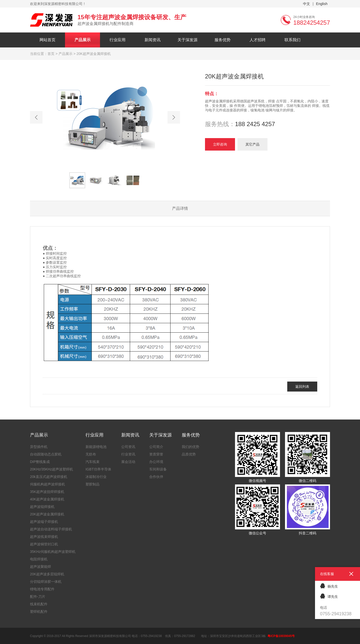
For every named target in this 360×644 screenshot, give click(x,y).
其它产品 (252, 144)
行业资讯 (128, 454)
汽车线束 (92, 462)
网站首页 (47, 40)
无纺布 (91, 454)
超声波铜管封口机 (44, 544)
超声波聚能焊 (40, 567)
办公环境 (156, 462)
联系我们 (292, 40)
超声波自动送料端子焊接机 (51, 529)
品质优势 (189, 454)
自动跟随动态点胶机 (46, 454)
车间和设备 (158, 469)
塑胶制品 (92, 484)
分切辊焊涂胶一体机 (46, 582)
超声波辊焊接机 (42, 507)
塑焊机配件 (39, 612)
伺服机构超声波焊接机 (47, 484)
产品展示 (82, 40)
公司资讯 (128, 447)
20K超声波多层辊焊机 (47, 574)
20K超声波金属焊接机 (47, 514)
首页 (51, 54)
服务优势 (222, 40)
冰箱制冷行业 (96, 477)
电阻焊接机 (39, 559)
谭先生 (329, 596)
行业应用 (117, 40)
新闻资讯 (152, 40)
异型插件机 (39, 447)
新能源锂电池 (96, 447)
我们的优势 (190, 447)
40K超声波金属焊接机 (47, 499)
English (322, 4)
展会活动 (128, 462)
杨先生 (329, 586)
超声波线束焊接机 (44, 537)
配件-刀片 (38, 597)
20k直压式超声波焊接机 (49, 477)
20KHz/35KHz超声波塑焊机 (51, 469)
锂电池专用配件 (42, 589)
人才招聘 (257, 40)
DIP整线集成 (40, 462)
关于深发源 (187, 40)
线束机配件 (39, 604)
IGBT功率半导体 (98, 469)
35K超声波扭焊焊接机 (47, 492)
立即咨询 (220, 144)
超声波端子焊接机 (44, 522)
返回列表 (302, 387)
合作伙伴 (156, 477)
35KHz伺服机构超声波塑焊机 (53, 552)
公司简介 (156, 447)
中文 (306, 4)
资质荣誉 (156, 454)
